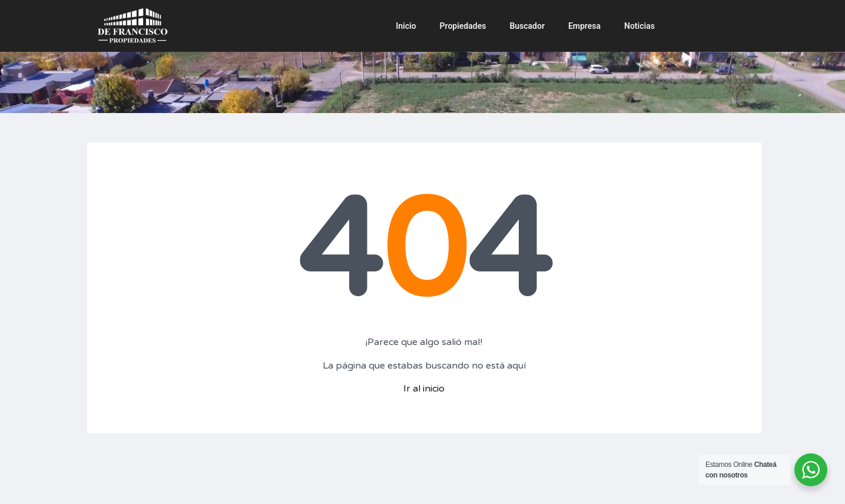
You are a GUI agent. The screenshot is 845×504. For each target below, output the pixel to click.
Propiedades (463, 26)
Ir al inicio (424, 389)
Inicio (406, 26)
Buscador (527, 26)
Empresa (584, 26)
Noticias (639, 26)
